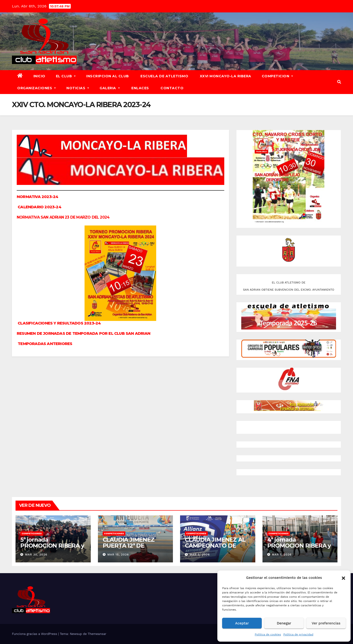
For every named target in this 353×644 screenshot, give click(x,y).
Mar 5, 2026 (200, 555)
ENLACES (140, 88)
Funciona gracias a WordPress (35, 634)
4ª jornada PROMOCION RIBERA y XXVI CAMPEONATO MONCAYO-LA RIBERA (299, 549)
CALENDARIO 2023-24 (39, 207)
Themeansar (97, 634)
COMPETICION (278, 76)
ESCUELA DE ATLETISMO (164, 76)
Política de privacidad (298, 634)
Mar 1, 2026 (282, 555)
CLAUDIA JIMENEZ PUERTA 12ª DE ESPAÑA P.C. (129, 546)
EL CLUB (66, 76)
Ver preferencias (326, 623)
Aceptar (242, 623)
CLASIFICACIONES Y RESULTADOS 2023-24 (59, 323)
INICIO (39, 76)
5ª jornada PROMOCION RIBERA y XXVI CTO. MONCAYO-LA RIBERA (52, 549)
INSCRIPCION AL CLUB (108, 76)
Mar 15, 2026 (118, 555)
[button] (343, 578)
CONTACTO (172, 88)
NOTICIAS (78, 88)
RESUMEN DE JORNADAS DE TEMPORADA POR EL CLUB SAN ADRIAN (83, 333)
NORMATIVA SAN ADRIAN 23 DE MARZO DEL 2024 (63, 217)
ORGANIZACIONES (37, 88)
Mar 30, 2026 (36, 555)
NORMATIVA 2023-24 (37, 197)
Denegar (284, 623)
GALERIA (110, 88)
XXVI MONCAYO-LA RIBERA (225, 76)
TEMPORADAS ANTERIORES (45, 344)
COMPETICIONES (32, 533)
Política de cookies (268, 634)
